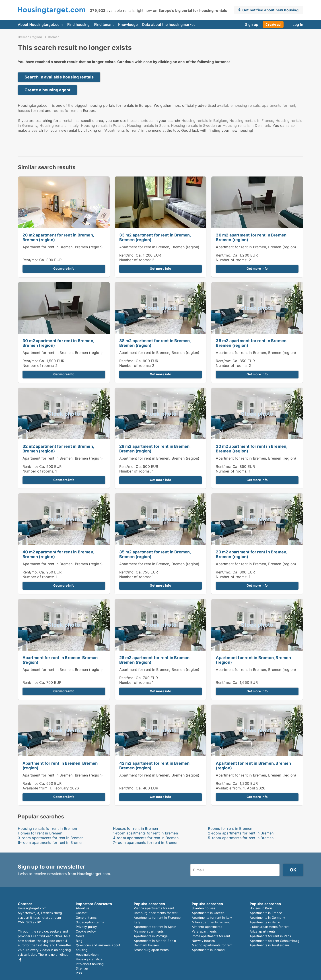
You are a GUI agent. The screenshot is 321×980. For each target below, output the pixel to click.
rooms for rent (65, 111)
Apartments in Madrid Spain (155, 941)
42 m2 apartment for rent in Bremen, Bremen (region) (155, 766)
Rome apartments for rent (211, 936)
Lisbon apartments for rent (270, 927)
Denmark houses (146, 945)
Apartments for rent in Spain (155, 927)
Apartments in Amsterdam (269, 945)
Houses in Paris (261, 908)
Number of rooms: (135, 260)
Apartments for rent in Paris (270, 936)
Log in (298, 25)
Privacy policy (86, 927)
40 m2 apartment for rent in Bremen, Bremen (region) (58, 554)
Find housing (78, 25)
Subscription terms (90, 922)
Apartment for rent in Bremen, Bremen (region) (63, 247)
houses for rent (31, 111)
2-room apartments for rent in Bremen (241, 833)
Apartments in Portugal (151, 936)
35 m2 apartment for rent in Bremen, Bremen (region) (252, 343)
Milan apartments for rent (211, 922)
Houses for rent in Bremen (136, 828)
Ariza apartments (263, 931)
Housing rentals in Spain (148, 125)
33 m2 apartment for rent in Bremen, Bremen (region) (155, 237)
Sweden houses (204, 908)
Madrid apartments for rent (212, 945)
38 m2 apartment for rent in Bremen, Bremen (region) (155, 343)
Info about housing (90, 964)
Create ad (273, 24)
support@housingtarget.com (39, 917)
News (80, 936)
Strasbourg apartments (151, 950)
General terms (86, 917)
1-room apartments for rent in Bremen (145, 833)
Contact (82, 913)
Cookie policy (86, 931)
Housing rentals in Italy (59, 125)
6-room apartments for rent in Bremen (51, 842)
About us (83, 908)
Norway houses (203, 941)
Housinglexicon (87, 954)
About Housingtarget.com (40, 25)
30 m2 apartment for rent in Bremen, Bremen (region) (252, 237)
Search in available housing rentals (59, 77)
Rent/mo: (31, 260)
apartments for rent (279, 105)
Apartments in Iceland (208, 950)
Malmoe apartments (149, 931)
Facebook (20, 960)
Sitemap (82, 968)
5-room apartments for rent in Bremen (241, 838)
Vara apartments (204, 931)
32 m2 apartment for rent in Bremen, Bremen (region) (58, 449)
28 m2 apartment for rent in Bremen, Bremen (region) (155, 449)
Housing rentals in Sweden (194, 125)
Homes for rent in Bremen (40, 833)
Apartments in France (266, 913)
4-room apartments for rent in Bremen (146, 838)
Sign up (252, 25)
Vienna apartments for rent (154, 908)
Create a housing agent (47, 90)
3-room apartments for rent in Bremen (51, 838)
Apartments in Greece (208, 913)
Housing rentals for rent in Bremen (47, 828)
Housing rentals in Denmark (246, 125)
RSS (79, 973)
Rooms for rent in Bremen (230, 828)
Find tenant (104, 25)
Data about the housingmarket (169, 25)
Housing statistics (89, 959)
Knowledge (128, 25)
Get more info (64, 269)
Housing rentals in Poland (103, 125)
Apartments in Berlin (265, 922)
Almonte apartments (207, 927)
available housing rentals (238, 105)
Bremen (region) (30, 37)
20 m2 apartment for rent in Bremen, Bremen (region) (58, 237)
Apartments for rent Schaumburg (275, 941)
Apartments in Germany (267, 917)
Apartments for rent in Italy (212, 917)
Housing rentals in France (251, 121)
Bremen (54, 37)
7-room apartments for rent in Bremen (146, 842)
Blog (79, 941)
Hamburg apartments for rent (156, 913)
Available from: (36, 788)
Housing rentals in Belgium (204, 121)
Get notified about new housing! (271, 10)
